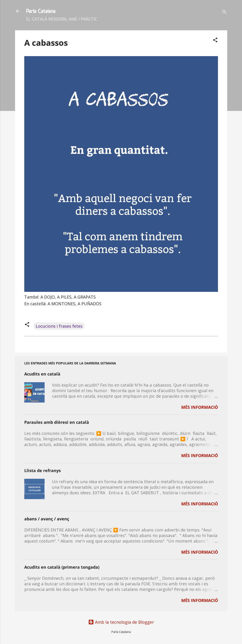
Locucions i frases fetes (59, 326)
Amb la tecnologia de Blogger (121, 622)
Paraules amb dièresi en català (57, 422)
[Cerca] (224, 13)
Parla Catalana (41, 11)
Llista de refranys (43, 470)
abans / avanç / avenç (47, 519)
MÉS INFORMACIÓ (200, 407)
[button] (215, 41)
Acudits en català (42, 374)
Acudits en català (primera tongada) (62, 567)
